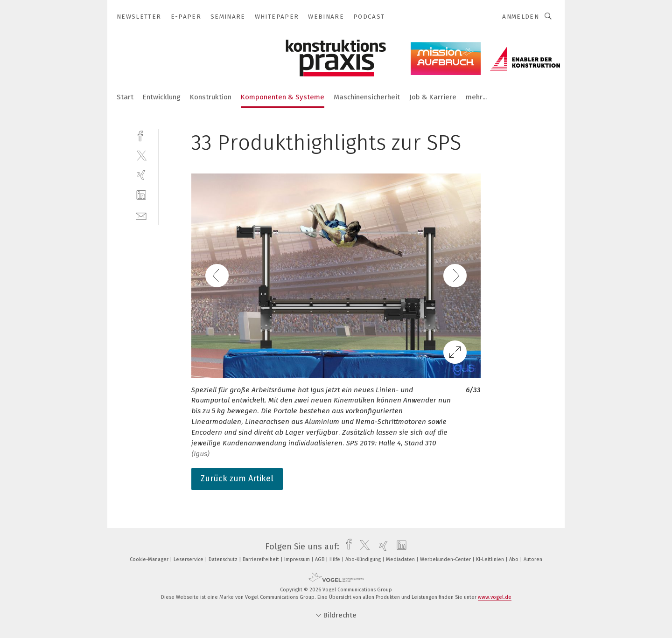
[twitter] (141, 155)
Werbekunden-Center (446, 559)
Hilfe (336, 559)
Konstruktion (211, 97)
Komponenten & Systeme (283, 97)
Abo (514, 559)
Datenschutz (224, 559)
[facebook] (141, 135)
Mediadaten (401, 559)
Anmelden (521, 17)
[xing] (141, 175)
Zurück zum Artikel (237, 478)
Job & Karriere (433, 97)
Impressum (298, 559)
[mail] (141, 215)
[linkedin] (141, 195)
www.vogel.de (495, 597)
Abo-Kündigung (364, 559)
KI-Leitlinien (491, 559)
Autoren (533, 559)
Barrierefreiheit (262, 559)
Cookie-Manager (150, 559)
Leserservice (189, 559)
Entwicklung (162, 97)
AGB (320, 559)
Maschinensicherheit (367, 97)
